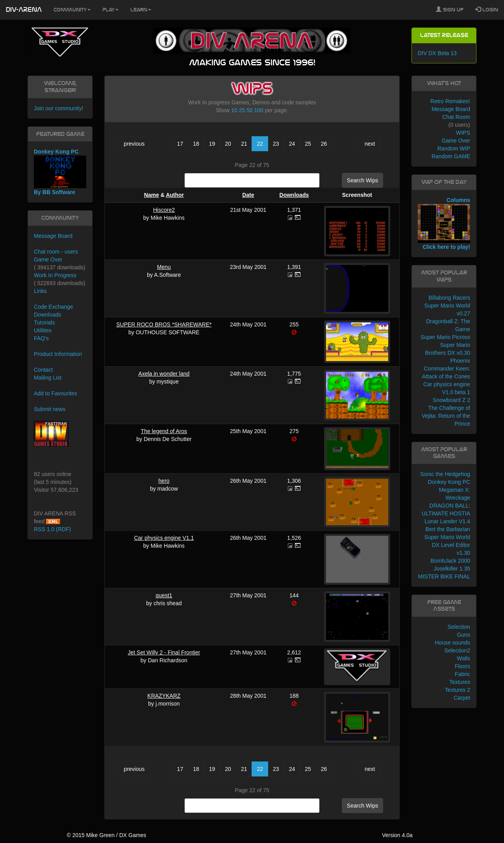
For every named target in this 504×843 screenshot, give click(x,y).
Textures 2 (457, 690)
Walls (463, 658)
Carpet (462, 698)
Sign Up (450, 9)
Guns (464, 635)
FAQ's (41, 338)
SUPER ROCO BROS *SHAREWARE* (164, 324)
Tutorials (44, 322)
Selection (459, 627)
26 (324, 144)
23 (276, 144)
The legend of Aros (164, 431)
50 (250, 110)
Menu (164, 267)
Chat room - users (56, 252)
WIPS (463, 133)
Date (248, 195)
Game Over (48, 259)
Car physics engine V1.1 (164, 538)
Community (72, 10)
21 (244, 144)
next (370, 144)
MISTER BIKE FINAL (444, 576)
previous (134, 144)
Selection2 (457, 650)
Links (40, 291)
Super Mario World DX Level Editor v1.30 (447, 545)
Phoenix (460, 361)
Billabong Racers (449, 298)
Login (487, 9)
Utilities (43, 330)
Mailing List (48, 378)
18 (196, 144)
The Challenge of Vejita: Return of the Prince (446, 416)
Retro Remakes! (450, 101)
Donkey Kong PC (449, 482)
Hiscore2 (164, 210)
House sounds (452, 643)
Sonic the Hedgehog (445, 474)
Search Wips (362, 180)
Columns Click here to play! (444, 224)
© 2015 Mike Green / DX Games (106, 835)
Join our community (58, 108)
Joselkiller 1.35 (452, 569)
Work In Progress (55, 275)
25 (242, 110)
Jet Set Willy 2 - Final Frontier (164, 652)
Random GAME (451, 156)
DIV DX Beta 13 (437, 53)
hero (164, 481)
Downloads (294, 195)
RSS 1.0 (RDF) (52, 529)
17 (180, 144)
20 (228, 144)
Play (110, 10)
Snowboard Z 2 (451, 400)
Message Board (53, 236)
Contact (43, 370)
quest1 (164, 595)
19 (212, 144)
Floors (462, 666)
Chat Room (456, 117)
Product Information (58, 354)
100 (258, 110)
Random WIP (454, 148)
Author (175, 195)
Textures (460, 682)
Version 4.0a (397, 835)
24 (292, 144)
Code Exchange (54, 307)
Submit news (50, 409)
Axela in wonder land (164, 374)
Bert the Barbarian (448, 529)
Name (152, 195)
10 (234, 110)
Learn (141, 10)
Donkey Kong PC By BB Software (60, 172)
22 (260, 144)
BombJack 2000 (450, 561)
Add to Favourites (56, 393)
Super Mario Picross (445, 337)
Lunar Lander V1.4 (447, 521)
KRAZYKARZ (164, 696)
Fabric (462, 674)
